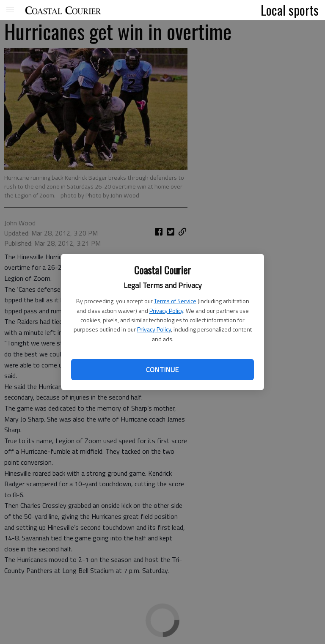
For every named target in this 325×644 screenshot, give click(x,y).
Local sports (290, 10)
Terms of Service (175, 301)
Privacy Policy (166, 311)
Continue (162, 370)
